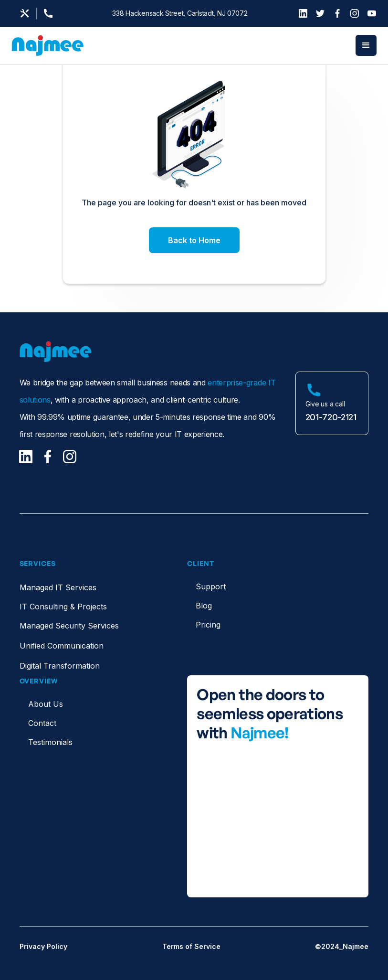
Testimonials (50, 742)
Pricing (208, 625)
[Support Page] (51, 13)
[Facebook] (337, 13)
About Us (46, 704)
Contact (42, 723)
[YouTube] (372, 13)
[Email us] (25, 13)
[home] (48, 46)
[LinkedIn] (303, 13)
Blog (204, 606)
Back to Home (194, 240)
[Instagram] (355, 13)
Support (211, 586)
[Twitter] (320, 13)
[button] (366, 45)
